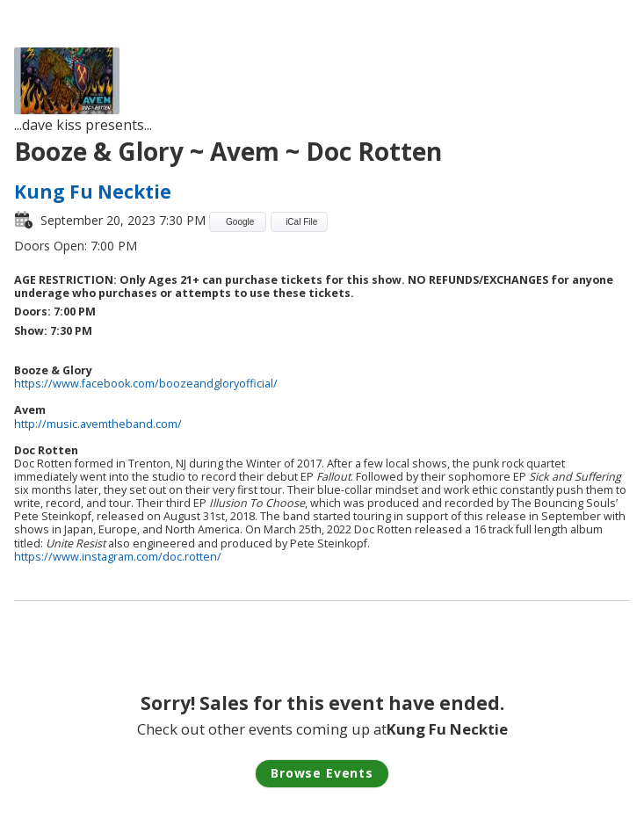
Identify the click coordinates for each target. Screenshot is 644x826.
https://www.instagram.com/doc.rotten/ (118, 557)
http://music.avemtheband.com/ (98, 424)
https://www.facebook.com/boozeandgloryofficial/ (146, 384)
